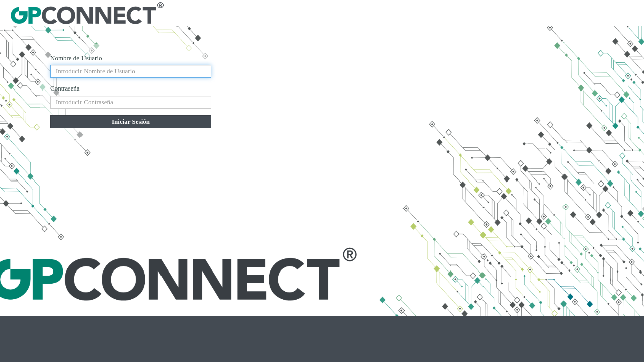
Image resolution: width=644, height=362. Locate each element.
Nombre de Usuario (76, 58)
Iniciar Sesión (131, 121)
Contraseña (65, 88)
